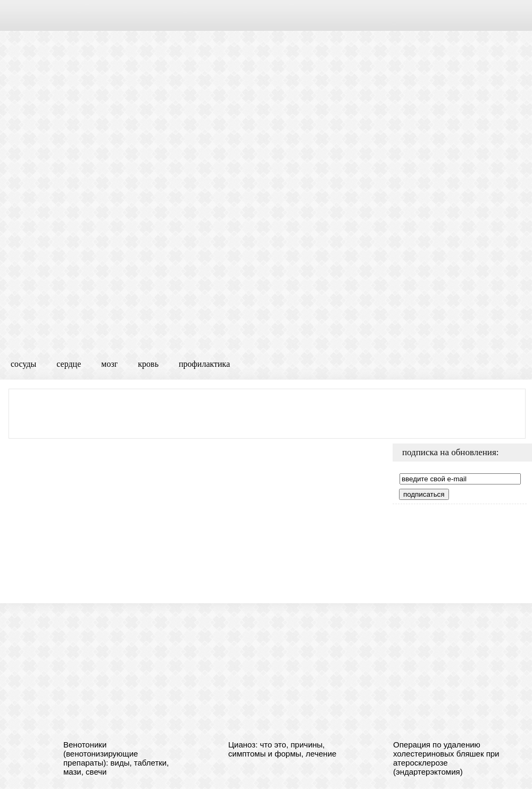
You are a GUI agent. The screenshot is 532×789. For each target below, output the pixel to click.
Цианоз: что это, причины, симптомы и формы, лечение (282, 749)
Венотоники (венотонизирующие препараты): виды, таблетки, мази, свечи (116, 758)
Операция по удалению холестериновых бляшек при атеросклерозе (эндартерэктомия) (446, 758)
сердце (69, 364)
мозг (109, 364)
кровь (148, 364)
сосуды (23, 364)
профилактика (204, 364)
